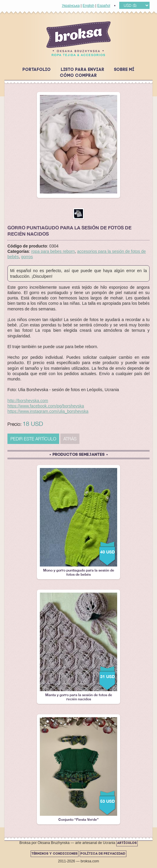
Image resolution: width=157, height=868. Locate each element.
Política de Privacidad (103, 854)
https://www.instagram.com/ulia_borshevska (48, 411)
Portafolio (37, 70)
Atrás (70, 439)
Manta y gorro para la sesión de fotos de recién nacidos (78, 647)
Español (104, 6)
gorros (27, 257)
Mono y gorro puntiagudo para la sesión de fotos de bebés (78, 522)
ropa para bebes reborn (53, 251)
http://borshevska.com (28, 401)
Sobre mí (124, 70)
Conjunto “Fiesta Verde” (78, 769)
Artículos (127, 843)
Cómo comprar (78, 76)
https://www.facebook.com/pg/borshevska (46, 406)
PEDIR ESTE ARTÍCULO (33, 439)
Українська (71, 6)
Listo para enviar (83, 70)
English (88, 6)
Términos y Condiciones (55, 854)
